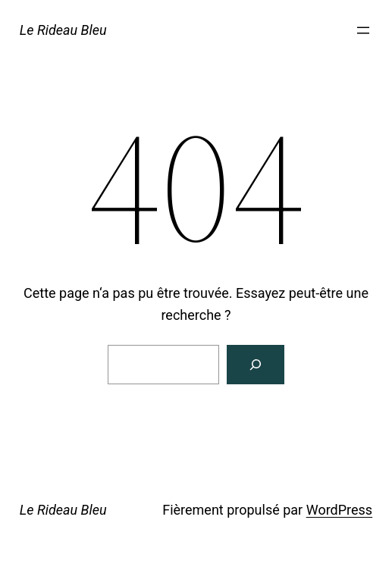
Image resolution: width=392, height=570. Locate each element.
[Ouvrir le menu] (363, 30)
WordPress (339, 510)
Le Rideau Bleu (63, 30)
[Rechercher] (256, 365)
